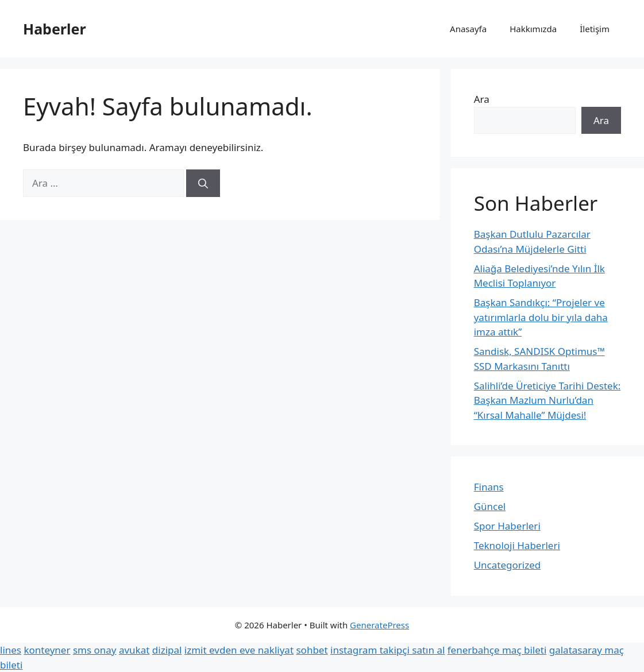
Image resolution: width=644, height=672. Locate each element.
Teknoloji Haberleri (517, 545)
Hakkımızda (533, 29)
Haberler (55, 29)
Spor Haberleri (507, 526)
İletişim (595, 29)
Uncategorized (508, 565)
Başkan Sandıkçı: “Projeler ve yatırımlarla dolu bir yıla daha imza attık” (541, 317)
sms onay (95, 650)
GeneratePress (379, 625)
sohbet (312, 650)
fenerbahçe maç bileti (497, 650)
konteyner (47, 650)
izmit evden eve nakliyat (239, 650)
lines (11, 650)
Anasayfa (468, 29)
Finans (489, 487)
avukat (134, 650)
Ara (482, 99)
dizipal (167, 650)
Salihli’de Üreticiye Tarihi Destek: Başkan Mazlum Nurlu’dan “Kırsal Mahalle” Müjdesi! (547, 400)
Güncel (490, 506)
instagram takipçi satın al (387, 650)
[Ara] (203, 183)
